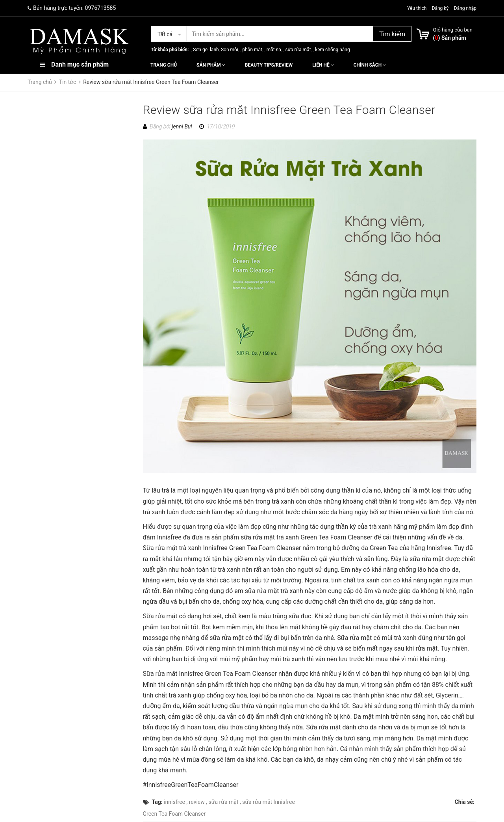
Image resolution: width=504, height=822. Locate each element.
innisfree (174, 802)
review (197, 802)
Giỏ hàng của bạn (453, 30)
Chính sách (370, 65)
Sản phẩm (211, 65)
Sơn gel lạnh (206, 50)
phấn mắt (252, 50)
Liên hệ (323, 65)
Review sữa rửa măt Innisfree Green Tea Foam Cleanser (289, 110)
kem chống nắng (332, 50)
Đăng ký (440, 8)
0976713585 (101, 8)
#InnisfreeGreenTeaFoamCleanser (191, 785)
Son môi (230, 50)
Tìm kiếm (392, 34)
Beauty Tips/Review (269, 65)
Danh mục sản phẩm (80, 64)
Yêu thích (417, 8)
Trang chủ (164, 65)
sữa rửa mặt (298, 50)
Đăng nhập (465, 8)
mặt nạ (274, 50)
